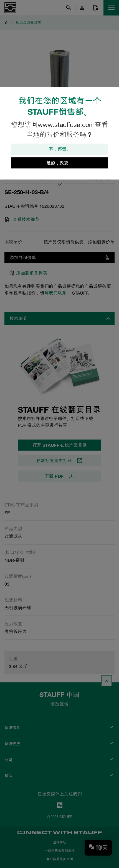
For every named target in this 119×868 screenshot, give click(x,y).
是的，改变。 (60, 163)
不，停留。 (60, 149)
